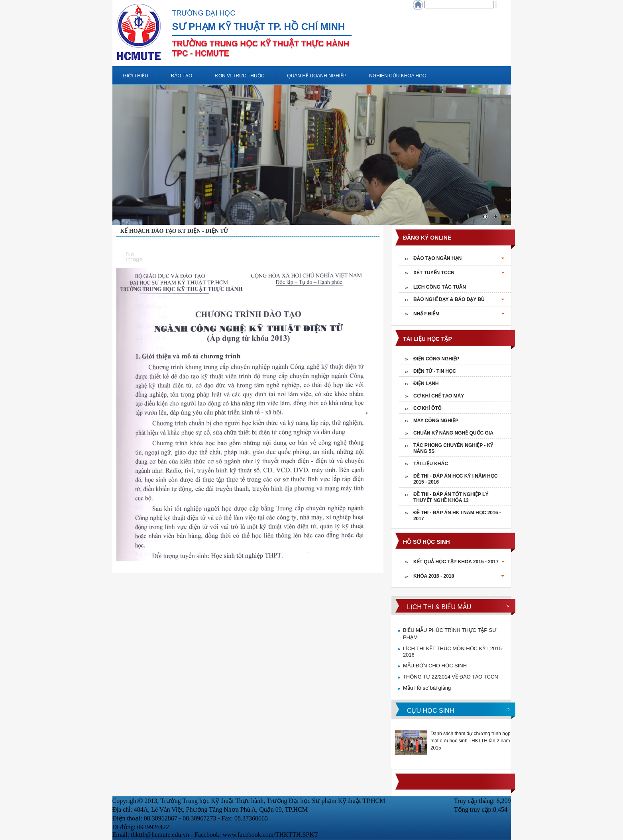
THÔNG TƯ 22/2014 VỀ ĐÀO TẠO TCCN (451, 677)
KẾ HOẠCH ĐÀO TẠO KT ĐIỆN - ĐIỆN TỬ (174, 231)
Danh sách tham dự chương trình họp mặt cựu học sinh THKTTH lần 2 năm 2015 (471, 741)
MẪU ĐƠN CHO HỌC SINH (435, 666)
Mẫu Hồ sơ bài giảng (427, 688)
